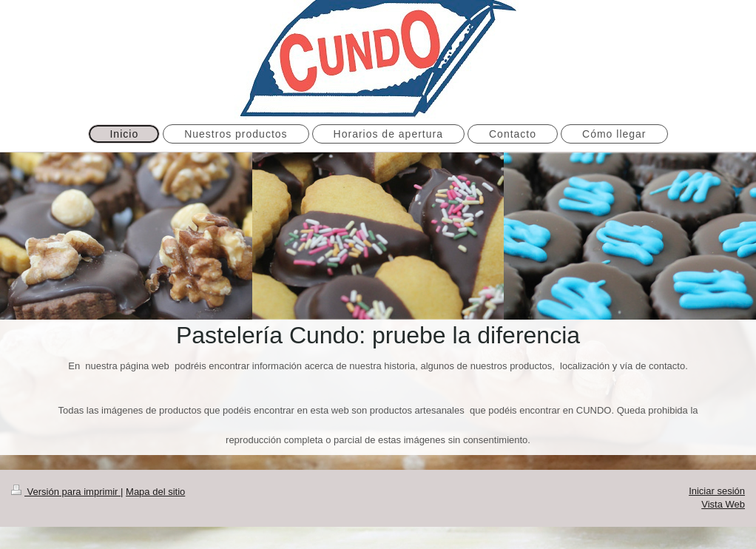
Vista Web (723, 504)
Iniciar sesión (717, 491)
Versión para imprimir (66, 492)
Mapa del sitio (155, 492)
